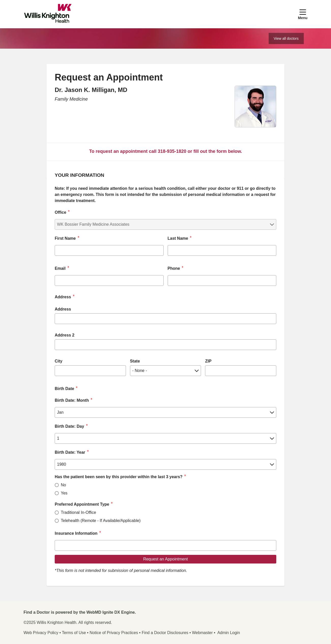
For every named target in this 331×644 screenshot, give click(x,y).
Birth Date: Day (69, 426)
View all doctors (286, 38)
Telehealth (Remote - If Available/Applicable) (101, 521)
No (63, 485)
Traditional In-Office (78, 512)
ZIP (208, 361)
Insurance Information (76, 533)
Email (60, 268)
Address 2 (64, 335)
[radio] (57, 485)
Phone (174, 268)
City (59, 361)
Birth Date (64, 389)
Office (60, 212)
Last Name (178, 238)
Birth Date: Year (70, 452)
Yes (64, 493)
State (135, 361)
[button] (303, 14)
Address (63, 309)
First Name (65, 238)
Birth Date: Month (72, 400)
